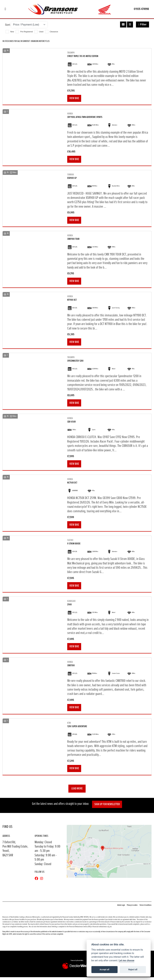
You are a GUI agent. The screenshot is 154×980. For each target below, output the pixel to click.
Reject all (133, 969)
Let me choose (127, 961)
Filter (142, 24)
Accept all (104, 969)
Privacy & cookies (132, 908)
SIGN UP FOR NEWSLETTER (108, 807)
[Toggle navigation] (5, 9)
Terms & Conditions (146, 908)
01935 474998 (141, 9)
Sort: (8, 25)
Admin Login (121, 908)
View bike (74, 99)
